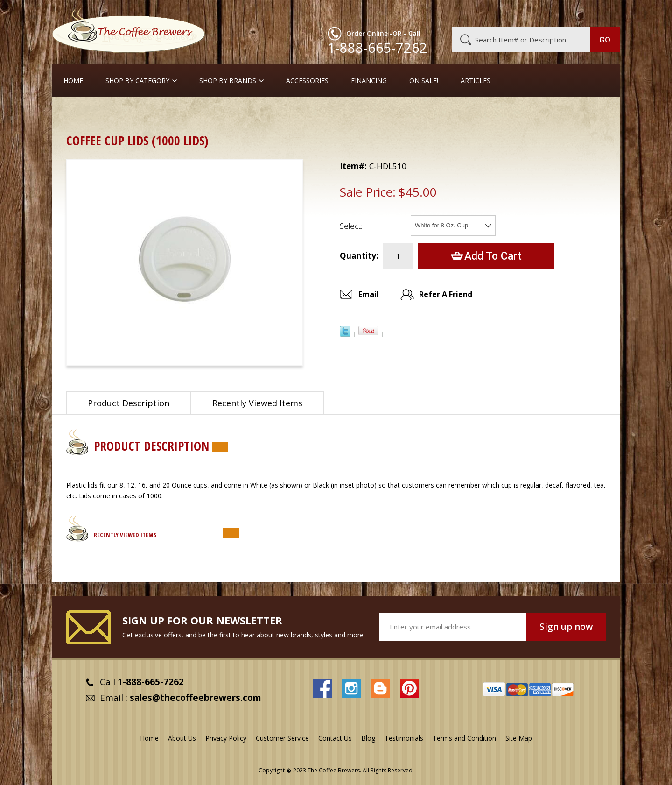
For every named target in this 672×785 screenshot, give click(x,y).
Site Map (519, 738)
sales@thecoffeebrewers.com (196, 698)
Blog (540, 13)
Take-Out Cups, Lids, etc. (217, 114)
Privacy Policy (226, 738)
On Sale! (424, 81)
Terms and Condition (464, 738)
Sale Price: (368, 192)
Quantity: (359, 256)
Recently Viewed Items (257, 403)
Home (73, 81)
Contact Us (335, 738)
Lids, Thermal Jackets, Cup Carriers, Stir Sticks (336, 114)
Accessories (307, 81)
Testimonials (404, 738)
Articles (476, 81)
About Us (449, 13)
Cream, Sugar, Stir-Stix (132, 114)
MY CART (602, 12)
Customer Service (498, 13)
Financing (369, 81)
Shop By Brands (228, 81)
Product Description (129, 403)
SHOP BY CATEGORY (137, 81)
